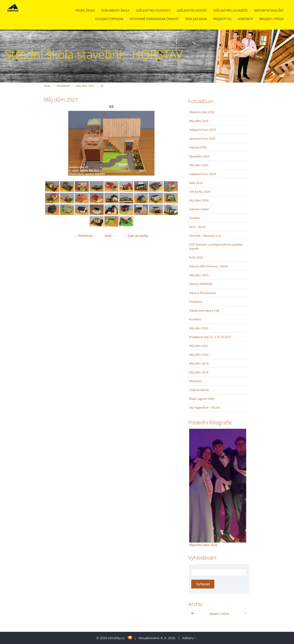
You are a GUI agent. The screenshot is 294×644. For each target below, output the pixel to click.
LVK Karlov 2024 (200, 192)
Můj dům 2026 (199, 121)
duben (214, 614)
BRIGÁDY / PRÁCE (271, 19)
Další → (110, 236)
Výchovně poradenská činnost (154, 19)
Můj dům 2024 (199, 200)
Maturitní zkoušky (269, 11)
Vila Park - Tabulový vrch (205, 236)
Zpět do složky (138, 236)
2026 (225, 614)
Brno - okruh (197, 227)
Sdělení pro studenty (153, 11)
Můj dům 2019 (199, 363)
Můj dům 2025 (199, 165)
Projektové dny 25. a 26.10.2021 (210, 337)
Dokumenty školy (115, 11)
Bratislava (196, 381)
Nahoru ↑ (189, 638)
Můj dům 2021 (85, 86)
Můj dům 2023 (199, 275)
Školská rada (196, 19)
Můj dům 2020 (199, 355)
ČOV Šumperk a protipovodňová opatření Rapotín (216, 246)
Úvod (47, 86)
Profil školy (85, 11)
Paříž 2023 (196, 257)
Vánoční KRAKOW (201, 284)
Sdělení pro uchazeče (230, 11)
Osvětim (195, 218)
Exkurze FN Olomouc (203, 293)
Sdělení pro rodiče (192, 11)
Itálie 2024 (196, 183)
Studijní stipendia (109, 19)
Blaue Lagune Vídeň (202, 399)
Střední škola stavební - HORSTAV (94, 54)
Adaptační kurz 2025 (203, 130)
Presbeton (196, 302)
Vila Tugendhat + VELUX (204, 407)
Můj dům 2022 (199, 328)
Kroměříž (195, 319)
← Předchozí (83, 236)
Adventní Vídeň (199, 209)
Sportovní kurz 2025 (202, 138)
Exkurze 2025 (198, 147)
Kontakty (245, 19)
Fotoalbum (63, 86)
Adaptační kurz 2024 (203, 174)
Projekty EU (222, 19)
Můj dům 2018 (199, 372)
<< (193, 614)
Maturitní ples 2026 (202, 112)
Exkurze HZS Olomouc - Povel (208, 266)
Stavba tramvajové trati (204, 310)
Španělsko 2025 (199, 156)
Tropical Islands (199, 390)
